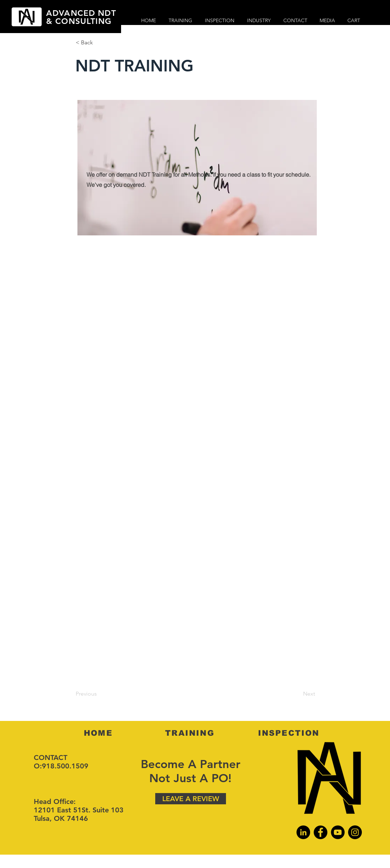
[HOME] (99, 733)
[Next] (297, 694)
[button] (99, 43)
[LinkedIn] (303, 832)
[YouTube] (338, 832)
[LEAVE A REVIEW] (191, 799)
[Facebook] (320, 832)
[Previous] (99, 694)
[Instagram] (355, 832)
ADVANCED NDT (81, 13)
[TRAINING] (190, 733)
